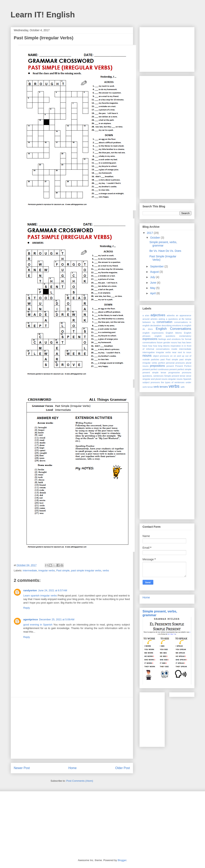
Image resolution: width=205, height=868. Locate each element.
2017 (150, 233)
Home (72, 768)
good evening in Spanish (38, 625)
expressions (150, 339)
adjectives (158, 315)
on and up (179, 356)
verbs (106, 570)
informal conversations (158, 349)
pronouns (187, 372)
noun (189, 352)
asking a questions (168, 319)
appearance (185, 315)
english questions (165, 336)
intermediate (30, 570)
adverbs (171, 315)
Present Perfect (183, 366)
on (171, 356)
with (183, 387)
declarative (155, 325)
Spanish (187, 379)
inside (174, 349)
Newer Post (22, 768)
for (183, 339)
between (147, 322)
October (155, 238)
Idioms (166, 346)
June (154, 283)
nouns (147, 356)
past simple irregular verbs (86, 570)
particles (155, 359)
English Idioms (174, 333)
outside (146, 359)
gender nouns (170, 342)
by (154, 322)
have (145, 346)
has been (187, 342)
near (174, 352)
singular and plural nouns (155, 379)
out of (188, 356)
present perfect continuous (156, 369)
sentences (158, 376)
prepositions (157, 366)
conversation (164, 322)
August (155, 272)
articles (154, 319)
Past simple (63, 570)
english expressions (153, 333)
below (188, 319)
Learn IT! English (43, 15)
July (153, 277)
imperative (176, 346)
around (146, 319)
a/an (147, 315)
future (160, 342)
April (153, 293)
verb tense (148, 387)
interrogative (149, 352)
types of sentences (175, 382)
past (163, 359)
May (153, 288)
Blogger (122, 860)
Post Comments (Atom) (80, 781)
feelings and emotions (170, 339)
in (183, 346)
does (150, 329)
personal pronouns (175, 363)
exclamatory (185, 336)
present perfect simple (180, 369)
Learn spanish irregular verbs (40, 596)
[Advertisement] (72, 728)
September (157, 266)
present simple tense (154, 372)
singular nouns (175, 379)
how (150, 346)
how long (158, 346)
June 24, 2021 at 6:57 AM (52, 590)
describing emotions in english (176, 325)
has (179, 342)
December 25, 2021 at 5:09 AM (57, 619)
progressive (174, 372)
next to (181, 352)
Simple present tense (175, 376)
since (189, 376)
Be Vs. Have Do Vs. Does (165, 251)
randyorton (30, 590)
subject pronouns (151, 382)
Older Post (123, 768)
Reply (27, 608)
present (170, 366)
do (144, 329)
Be (183, 319)
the (162, 382)
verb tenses (161, 387)
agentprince (31, 619)
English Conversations (174, 329)
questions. (148, 376)
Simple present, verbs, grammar (163, 244)
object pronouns (161, 356)
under (188, 382)
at (180, 319)
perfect (161, 363)
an (177, 315)
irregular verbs (47, 570)
